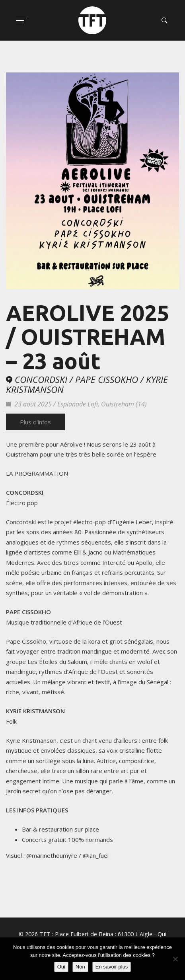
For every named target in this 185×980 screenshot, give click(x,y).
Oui (61, 967)
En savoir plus (112, 967)
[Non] (175, 959)
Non (80, 967)
